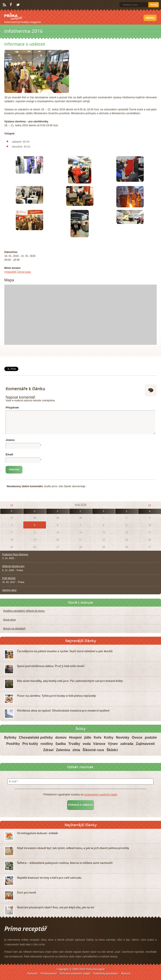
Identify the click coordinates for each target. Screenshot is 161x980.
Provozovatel (48, 973)
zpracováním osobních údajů (100, 794)
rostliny (47, 744)
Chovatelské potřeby (36, 737)
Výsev (113, 744)
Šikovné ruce (93, 750)
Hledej (154, 5)
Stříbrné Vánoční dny (13, 566)
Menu (150, 18)
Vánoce (99, 744)
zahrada (127, 744)
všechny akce (9, 590)
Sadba (61, 744)
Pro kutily (30, 744)
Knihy (109, 737)
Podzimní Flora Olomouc (15, 554)
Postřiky (13, 744)
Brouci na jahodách (14, 629)
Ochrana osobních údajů (75, 973)
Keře (98, 737)
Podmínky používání (106, 973)
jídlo (88, 737)
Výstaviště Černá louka (18, 272)
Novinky (123, 737)
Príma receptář (13, 17)
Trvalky (74, 744)
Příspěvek (12, 408)
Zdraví (48, 750)
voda (87, 744)
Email (9, 454)
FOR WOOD (9, 578)
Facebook (11, 5)
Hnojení (75, 737)
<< (12, 505)
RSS (5, 5)
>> (150, 505)
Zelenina (63, 750)
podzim (151, 737)
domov (61, 737)
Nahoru (126, 973)
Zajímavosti (145, 744)
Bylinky (10, 737)
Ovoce (137, 737)
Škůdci (112, 750)
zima (76, 750)
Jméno (10, 440)
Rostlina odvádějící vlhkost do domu (24, 611)
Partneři (32, 973)
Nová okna (9, 620)
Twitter (18, 5)
